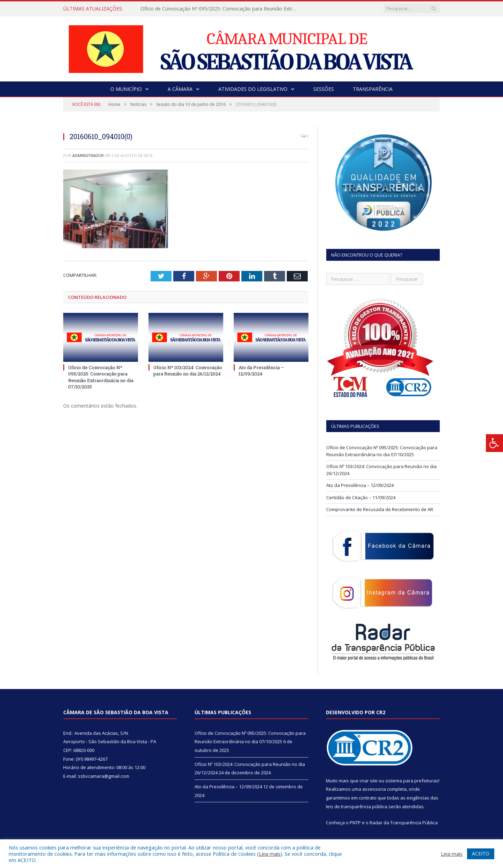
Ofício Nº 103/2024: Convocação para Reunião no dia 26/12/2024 (188, 371)
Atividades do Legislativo (253, 89)
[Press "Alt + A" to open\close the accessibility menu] (494, 443)
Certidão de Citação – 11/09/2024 (361, 497)
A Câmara (180, 89)
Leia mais (270, 854)
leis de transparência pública (357, 806)
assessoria (374, 789)
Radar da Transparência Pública (404, 823)
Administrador (88, 155)
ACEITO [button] (481, 853)
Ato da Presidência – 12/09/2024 (261, 371)
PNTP (355, 823)
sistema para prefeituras (412, 781)
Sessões (324, 89)
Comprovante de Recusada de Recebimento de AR (380, 509)
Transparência (373, 89)
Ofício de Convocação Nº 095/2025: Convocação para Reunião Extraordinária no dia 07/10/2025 (221, 9)
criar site (369, 781)
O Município (126, 89)
